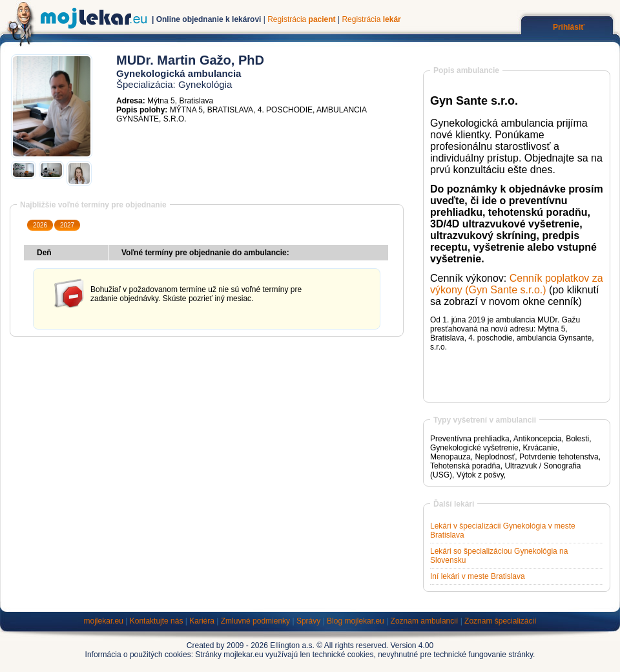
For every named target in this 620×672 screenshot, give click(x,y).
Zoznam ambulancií (425, 621)
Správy (308, 621)
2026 (40, 225)
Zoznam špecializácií (500, 621)
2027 (67, 225)
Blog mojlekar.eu (356, 621)
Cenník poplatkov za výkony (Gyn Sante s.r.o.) (517, 284)
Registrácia (301, 19)
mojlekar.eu (104, 621)
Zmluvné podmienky (255, 621)
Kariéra (202, 621)
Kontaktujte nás (157, 621)
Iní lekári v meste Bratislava (478, 576)
